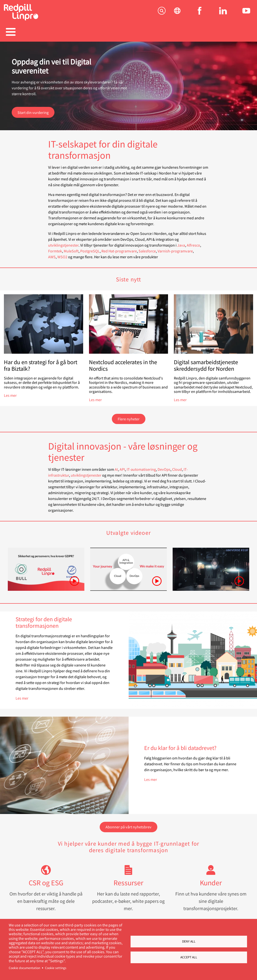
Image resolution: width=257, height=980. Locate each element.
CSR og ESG (46, 880)
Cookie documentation (24, 968)
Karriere (128, 32)
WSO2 (62, 254)
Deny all (189, 941)
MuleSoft (71, 248)
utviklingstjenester (63, 243)
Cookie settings (56, 968)
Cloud (177, 467)
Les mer (10, 393)
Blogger (164, 32)
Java (181, 243)
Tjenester (22, 32)
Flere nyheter (129, 416)
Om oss (200, 32)
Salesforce (147, 248)
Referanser (93, 32)
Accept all (189, 957)
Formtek (55, 248)
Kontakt (235, 32)
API (122, 467)
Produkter (57, 32)
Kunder (211, 880)
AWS (52, 254)
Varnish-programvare (175, 248)
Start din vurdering (33, 110)
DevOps (164, 467)
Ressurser (128, 880)
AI (116, 467)
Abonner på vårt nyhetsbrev (128, 824)
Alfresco (193, 243)
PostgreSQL (90, 248)
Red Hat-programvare (119, 248)
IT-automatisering (141, 467)
